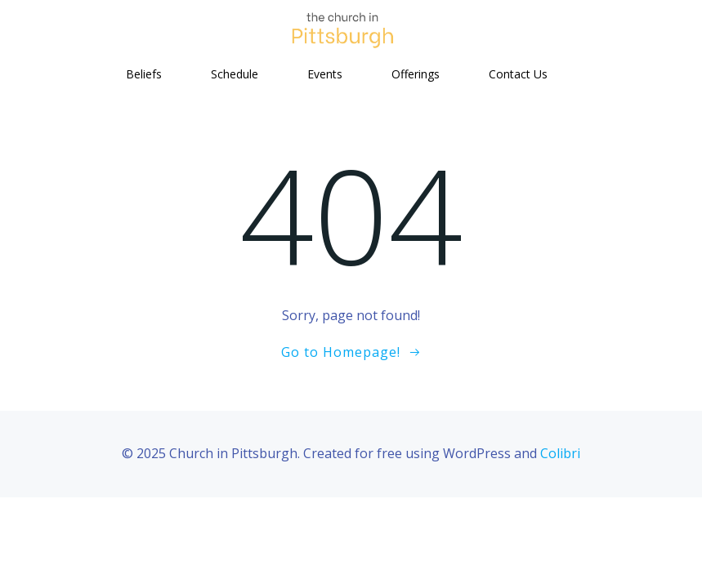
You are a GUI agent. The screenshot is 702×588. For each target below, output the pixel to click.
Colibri (560, 453)
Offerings (416, 74)
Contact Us (518, 74)
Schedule (235, 74)
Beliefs (144, 74)
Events (325, 74)
